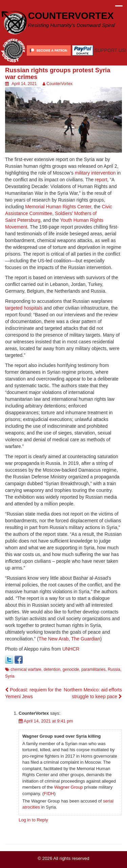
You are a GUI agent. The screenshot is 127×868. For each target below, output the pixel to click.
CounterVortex (59, 84)
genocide (71, 669)
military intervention (95, 173)
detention (52, 669)
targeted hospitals (24, 308)
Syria (10, 676)
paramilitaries (93, 669)
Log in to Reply (33, 820)
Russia (114, 669)
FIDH (49, 794)
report (101, 180)
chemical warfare (26, 669)
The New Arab (54, 639)
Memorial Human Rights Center (58, 207)
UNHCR (71, 649)
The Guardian (86, 639)
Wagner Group (69, 787)
